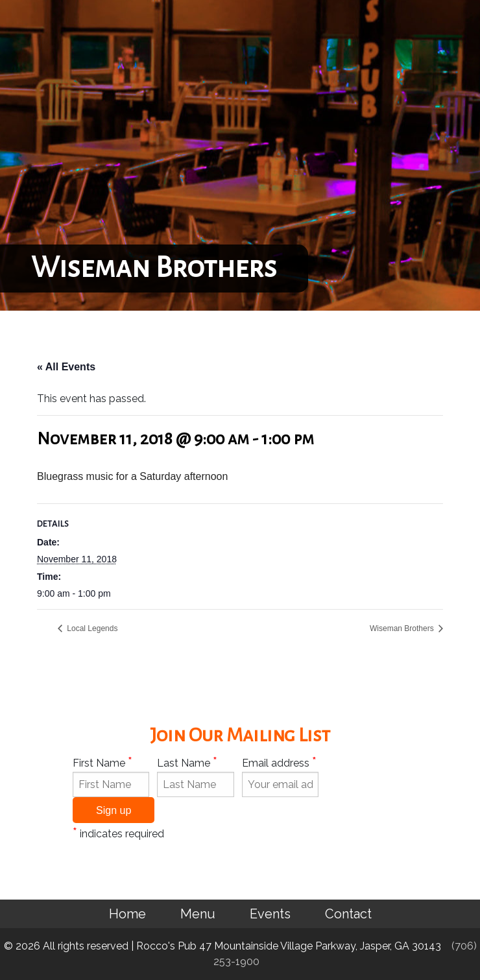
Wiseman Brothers (403, 628)
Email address (279, 762)
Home (127, 914)
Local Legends (91, 628)
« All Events (66, 367)
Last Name (187, 762)
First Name (102, 762)
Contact (348, 914)
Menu (198, 914)
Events (270, 914)
